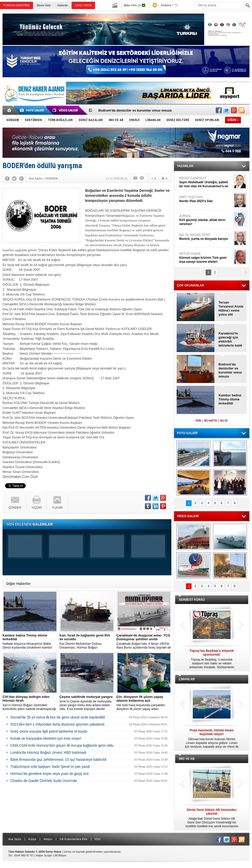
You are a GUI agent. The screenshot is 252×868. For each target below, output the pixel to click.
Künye (32, 839)
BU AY (224, 421)
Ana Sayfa (15, 839)
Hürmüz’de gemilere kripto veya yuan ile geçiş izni (49, 774)
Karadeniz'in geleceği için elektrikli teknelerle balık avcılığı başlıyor (231, 339)
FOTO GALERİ (187, 433)
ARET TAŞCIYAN (206, 199)
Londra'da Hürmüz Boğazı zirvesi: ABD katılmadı (48, 752)
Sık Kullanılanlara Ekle (74, 839)
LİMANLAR (187, 679)
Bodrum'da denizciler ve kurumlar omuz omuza (135, 110)
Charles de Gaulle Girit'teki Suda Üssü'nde (44, 781)
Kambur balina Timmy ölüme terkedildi (230, 399)
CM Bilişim (60, 855)
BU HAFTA (211, 421)
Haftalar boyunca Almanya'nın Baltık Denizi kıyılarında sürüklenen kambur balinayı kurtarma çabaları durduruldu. (30, 641)
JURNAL (206, 220)
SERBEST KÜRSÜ (192, 600)
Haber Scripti (44, 855)
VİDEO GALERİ (188, 516)
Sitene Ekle (44, 5)
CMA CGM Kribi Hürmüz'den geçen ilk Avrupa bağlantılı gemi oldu (62, 745)
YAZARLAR (185, 166)
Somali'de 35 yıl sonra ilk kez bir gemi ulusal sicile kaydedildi (58, 717)
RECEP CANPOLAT (206, 182)
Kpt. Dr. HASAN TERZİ (206, 237)
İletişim (48, 839)
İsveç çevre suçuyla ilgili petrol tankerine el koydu (49, 731)
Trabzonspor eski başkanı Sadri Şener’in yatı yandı (50, 767)
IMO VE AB (187, 759)
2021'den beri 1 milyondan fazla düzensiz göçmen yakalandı (57, 724)
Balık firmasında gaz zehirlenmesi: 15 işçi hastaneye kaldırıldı (58, 760)
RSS (98, 839)
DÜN (198, 421)
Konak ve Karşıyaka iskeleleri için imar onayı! (46, 738)
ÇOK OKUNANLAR (190, 285)
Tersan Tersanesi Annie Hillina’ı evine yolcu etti (231, 308)
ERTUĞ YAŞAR (206, 258)
